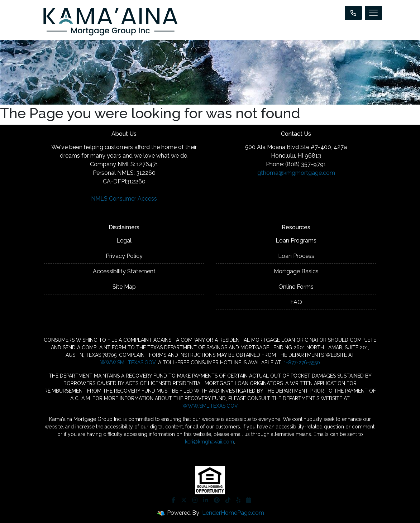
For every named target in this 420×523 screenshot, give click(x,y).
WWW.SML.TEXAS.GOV (128, 363)
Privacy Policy (124, 256)
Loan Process (296, 256)
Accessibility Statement (124, 271)
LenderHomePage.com (233, 513)
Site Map (124, 287)
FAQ (296, 302)
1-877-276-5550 (301, 363)
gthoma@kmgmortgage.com (296, 173)
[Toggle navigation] (373, 13)
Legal (124, 241)
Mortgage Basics (296, 271)
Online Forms (296, 287)
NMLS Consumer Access (124, 199)
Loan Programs (296, 241)
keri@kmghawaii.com (209, 442)
